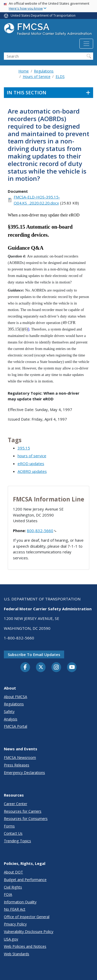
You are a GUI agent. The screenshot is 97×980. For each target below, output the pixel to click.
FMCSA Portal (16, 726)
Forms (9, 826)
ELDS (60, 77)
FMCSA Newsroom (20, 757)
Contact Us (13, 833)
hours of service (32, 456)
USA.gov (11, 939)
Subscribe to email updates (34, 654)
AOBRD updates (32, 471)
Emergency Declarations (24, 773)
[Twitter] (41, 667)
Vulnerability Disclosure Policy (29, 932)
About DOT (13, 872)
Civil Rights (13, 887)
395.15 (24, 448)
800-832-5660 (42, 531)
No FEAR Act (15, 909)
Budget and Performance (25, 880)
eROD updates (31, 463)
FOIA (8, 894)
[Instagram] (56, 668)
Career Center (16, 804)
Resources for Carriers (23, 811)
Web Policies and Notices (25, 946)
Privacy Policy (15, 924)
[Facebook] (25, 667)
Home (24, 71)
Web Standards (17, 954)
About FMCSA (16, 697)
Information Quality (20, 902)
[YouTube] (72, 667)
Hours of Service (37, 77)
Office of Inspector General (27, 917)
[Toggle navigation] (86, 44)
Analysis (11, 719)
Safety (9, 711)
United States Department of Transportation (43, 15)
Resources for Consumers (26, 819)
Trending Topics (17, 841)
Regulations (44, 71)
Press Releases (17, 765)
